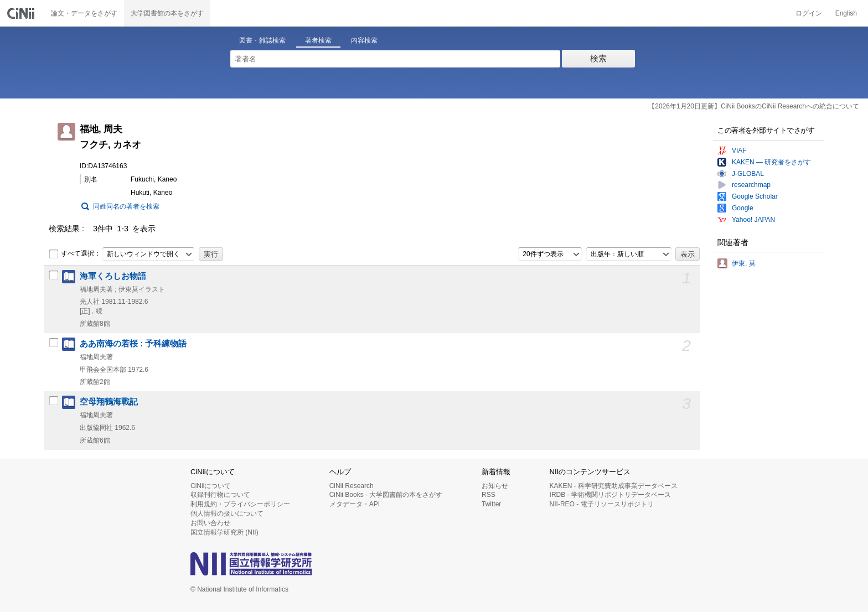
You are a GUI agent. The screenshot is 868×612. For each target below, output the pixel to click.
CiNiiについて (211, 486)
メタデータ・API (355, 504)
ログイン (809, 13)
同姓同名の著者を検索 (126, 206)
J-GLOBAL (748, 174)
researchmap (751, 185)
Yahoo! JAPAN (753, 220)
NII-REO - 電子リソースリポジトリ (602, 504)
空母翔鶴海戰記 (109, 402)
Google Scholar (755, 196)
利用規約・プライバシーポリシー (240, 504)
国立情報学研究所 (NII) (224, 532)
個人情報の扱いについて (227, 514)
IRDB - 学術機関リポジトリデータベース (610, 495)
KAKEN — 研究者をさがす (771, 162)
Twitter (491, 504)
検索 (598, 58)
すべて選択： (75, 254)
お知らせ (495, 486)
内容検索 (364, 40)
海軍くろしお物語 (113, 276)
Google (743, 208)
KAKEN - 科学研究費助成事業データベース (614, 486)
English (846, 13)
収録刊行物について (220, 495)
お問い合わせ (210, 523)
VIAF (739, 151)
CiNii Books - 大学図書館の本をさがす (386, 495)
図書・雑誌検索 (262, 40)
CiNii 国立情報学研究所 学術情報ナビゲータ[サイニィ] (22, 13)
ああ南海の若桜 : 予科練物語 (133, 344)
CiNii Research (352, 486)
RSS (489, 495)
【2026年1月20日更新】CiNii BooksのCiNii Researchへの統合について (754, 106)
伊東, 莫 (744, 263)
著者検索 (318, 40)
